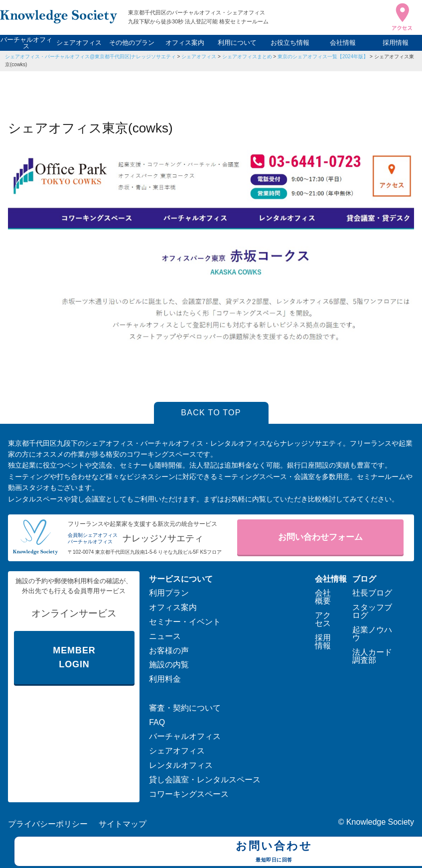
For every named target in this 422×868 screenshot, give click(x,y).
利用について (237, 43)
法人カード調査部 (372, 656)
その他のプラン (132, 43)
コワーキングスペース (189, 794)
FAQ (157, 722)
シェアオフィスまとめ (247, 57)
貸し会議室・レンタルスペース (205, 780)
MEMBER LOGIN (74, 658)
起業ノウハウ (372, 634)
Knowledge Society (380, 822)
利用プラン (169, 593)
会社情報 (343, 43)
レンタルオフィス (181, 765)
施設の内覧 (169, 665)
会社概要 (323, 597)
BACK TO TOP (211, 413)
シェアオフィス (79, 43)
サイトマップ (123, 824)
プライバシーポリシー (48, 824)
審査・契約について (185, 708)
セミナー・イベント (185, 622)
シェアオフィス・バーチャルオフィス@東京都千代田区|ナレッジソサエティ (90, 57)
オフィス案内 (185, 43)
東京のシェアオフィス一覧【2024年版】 (323, 57)
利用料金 (165, 679)
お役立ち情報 (290, 43)
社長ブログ (372, 593)
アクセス (323, 619)
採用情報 (396, 43)
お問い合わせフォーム (320, 537)
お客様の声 (169, 651)
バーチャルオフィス (26, 43)
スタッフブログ (372, 611)
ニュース (165, 636)
